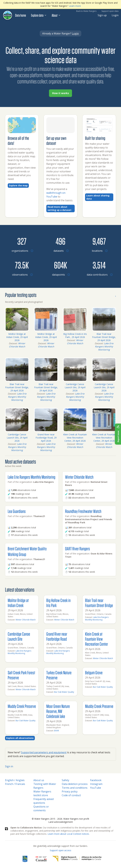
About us (39, 780)
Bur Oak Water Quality (64, 692)
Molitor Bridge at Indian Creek (18, 603)
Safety (65, 780)
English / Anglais (15, 780)
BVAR (57, 731)
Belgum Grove (94, 672)
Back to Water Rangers (86, 11)
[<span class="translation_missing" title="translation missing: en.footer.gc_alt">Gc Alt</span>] (41, 859)
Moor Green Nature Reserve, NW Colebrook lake (58, 711)
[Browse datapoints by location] (60, 265)
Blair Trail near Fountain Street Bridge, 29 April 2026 (104, 337)
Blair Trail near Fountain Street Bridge (99, 603)
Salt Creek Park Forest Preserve (21, 675)
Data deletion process (75, 784)
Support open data (110, 11)
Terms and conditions (75, 788)
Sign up (102, 15)
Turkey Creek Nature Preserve (59, 675)
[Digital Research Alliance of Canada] (77, 859)
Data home (21, 15)
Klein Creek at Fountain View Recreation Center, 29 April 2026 (75, 438)
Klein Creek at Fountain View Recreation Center (97, 639)
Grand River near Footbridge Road (57, 636)
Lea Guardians (17, 511)
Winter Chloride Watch (17, 345)
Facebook (96, 780)
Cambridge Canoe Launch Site (19, 636)
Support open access (60, 850)
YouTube (96, 788)
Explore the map (18, 185)
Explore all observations (20, 738)
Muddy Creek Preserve (22, 706)
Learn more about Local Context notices (68, 834)
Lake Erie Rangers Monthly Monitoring (104, 346)
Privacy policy (70, 791)
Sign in (9, 766)
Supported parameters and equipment (44, 752)
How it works (60, 93)
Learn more (75, 6)
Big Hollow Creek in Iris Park (58, 603)
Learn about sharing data (98, 197)
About (56, 15)
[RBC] (25, 859)
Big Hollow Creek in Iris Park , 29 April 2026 (75, 335)
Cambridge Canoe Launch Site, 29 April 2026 (75, 387)
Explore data (39, 15)
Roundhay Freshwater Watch (83, 511)
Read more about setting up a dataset (59, 208)
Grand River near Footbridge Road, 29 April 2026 (46, 438)
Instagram (96, 784)
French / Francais (15, 784)
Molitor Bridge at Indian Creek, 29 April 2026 (17, 337)
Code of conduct (71, 795)
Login (115, 15)
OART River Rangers (78, 549)
